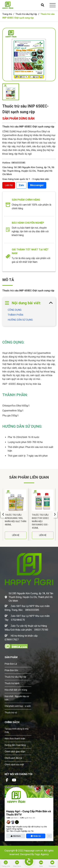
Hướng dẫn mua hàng (15, 745)
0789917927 (12, 640)
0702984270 (18, 620)
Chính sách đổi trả (13, 758)
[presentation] (3, 514)
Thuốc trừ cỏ (11, 713)
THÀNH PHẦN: (16, 315)
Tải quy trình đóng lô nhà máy (17, 730)
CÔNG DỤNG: (15, 310)
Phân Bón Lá (11, 664)
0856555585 (32, 610)
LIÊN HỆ (16, 535)
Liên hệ (9, 185)
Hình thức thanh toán (15, 739)
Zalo (21, 185)
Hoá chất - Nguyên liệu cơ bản (17, 698)
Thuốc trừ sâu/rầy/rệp (26, 14)
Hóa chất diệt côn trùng (16, 690)
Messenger (37, 185)
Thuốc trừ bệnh (12, 683)
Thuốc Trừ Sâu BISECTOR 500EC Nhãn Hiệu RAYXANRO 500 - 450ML (40, 521)
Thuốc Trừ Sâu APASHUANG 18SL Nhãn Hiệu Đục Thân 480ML (16, 520)
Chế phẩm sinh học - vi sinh (18, 706)
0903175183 (41, 630)
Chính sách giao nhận (15, 752)
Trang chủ (7, 14)
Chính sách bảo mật (14, 765)
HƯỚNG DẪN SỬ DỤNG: (20, 320)
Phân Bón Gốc (11, 670)
